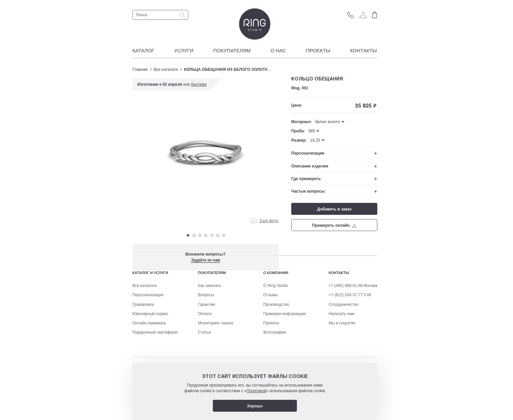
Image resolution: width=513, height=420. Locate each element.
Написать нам (342, 355)
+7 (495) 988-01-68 (346, 327)
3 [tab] (200, 235)
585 (311, 131)
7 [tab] (224, 235)
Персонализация (308, 153)
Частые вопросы (308, 191)
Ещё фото (264, 221)
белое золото (327, 122)
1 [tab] (188, 235)
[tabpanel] (206, 166)
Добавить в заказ (334, 209)
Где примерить (306, 179)
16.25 (315, 140)
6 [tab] (218, 235)
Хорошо (255, 406)
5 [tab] (212, 235)
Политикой (256, 391)
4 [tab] (206, 235)
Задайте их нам (205, 260)
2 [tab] (194, 235)
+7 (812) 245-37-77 (346, 336)
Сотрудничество (344, 346)
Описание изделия (310, 166)
